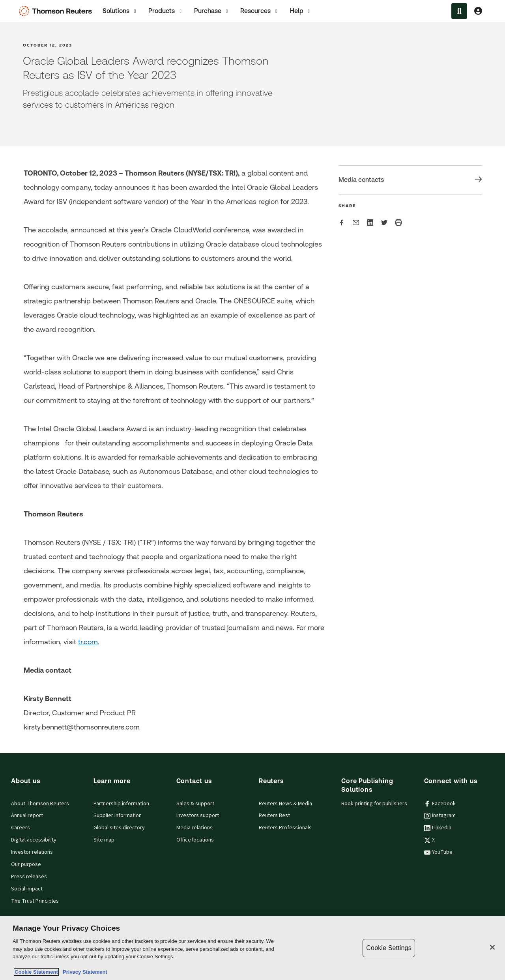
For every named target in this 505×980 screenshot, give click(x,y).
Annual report (27, 815)
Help (301, 11)
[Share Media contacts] (410, 180)
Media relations (195, 828)
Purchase (212, 11)
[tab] (120, 11)
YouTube (438, 852)
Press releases (29, 877)
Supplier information (118, 815)
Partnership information (121, 804)
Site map (104, 840)
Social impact (27, 889)
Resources (259, 11)
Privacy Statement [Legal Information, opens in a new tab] (84, 972)
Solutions (120, 11)
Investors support (198, 815)
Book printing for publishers (374, 804)
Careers (21, 828)
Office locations (195, 840)
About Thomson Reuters (40, 804)
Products (166, 11)
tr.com (88, 642)
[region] (252, 948)
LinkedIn (438, 828)
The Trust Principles (35, 901)
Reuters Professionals (285, 828)
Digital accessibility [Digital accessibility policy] (34, 840)
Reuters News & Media (285, 804)
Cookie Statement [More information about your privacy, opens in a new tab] (36, 972)
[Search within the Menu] (459, 11)
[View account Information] (478, 11)
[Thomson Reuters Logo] (57, 11)
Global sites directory (119, 828)
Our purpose (26, 864)
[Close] (492, 947)
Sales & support (195, 804)
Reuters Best (274, 815)
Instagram (440, 815)
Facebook (440, 804)
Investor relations (32, 852)
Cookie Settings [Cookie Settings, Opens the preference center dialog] (389, 948)
